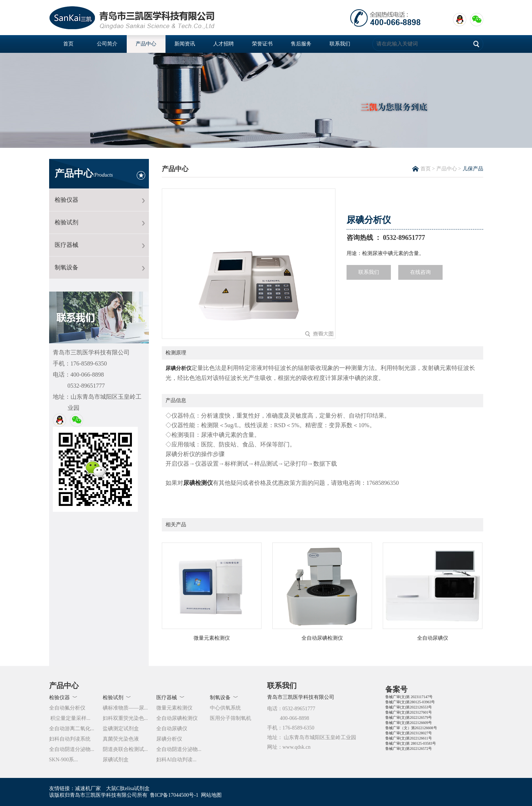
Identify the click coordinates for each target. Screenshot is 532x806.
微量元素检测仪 (174, 708)
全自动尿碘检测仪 (177, 718)
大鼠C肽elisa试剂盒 (128, 788)
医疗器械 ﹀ (170, 698)
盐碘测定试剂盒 (121, 729)
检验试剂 (66, 222)
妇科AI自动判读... (176, 760)
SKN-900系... (64, 760)
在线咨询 (420, 272)
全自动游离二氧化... (72, 729)
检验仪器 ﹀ (63, 698)
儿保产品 (473, 169)
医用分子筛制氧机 (231, 718)
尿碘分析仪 (178, 368)
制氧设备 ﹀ (224, 698)
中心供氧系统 (225, 708)
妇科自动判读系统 (70, 739)
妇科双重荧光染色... (125, 718)
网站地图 (211, 795)
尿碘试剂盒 (116, 760)
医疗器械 (66, 245)
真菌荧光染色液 (121, 739)
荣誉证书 (262, 44)
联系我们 (340, 44)
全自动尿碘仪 (172, 729)
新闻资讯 (185, 44)
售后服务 (301, 44)
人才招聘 (224, 44)
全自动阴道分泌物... (72, 749)
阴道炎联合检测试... (125, 749)
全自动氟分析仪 (67, 708)
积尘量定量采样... (70, 718)
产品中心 (146, 44)
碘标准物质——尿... (125, 708)
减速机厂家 (88, 788)
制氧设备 (66, 267)
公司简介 (107, 44)
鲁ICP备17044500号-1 (174, 795)
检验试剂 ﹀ (117, 698)
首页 (68, 44)
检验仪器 (66, 200)
